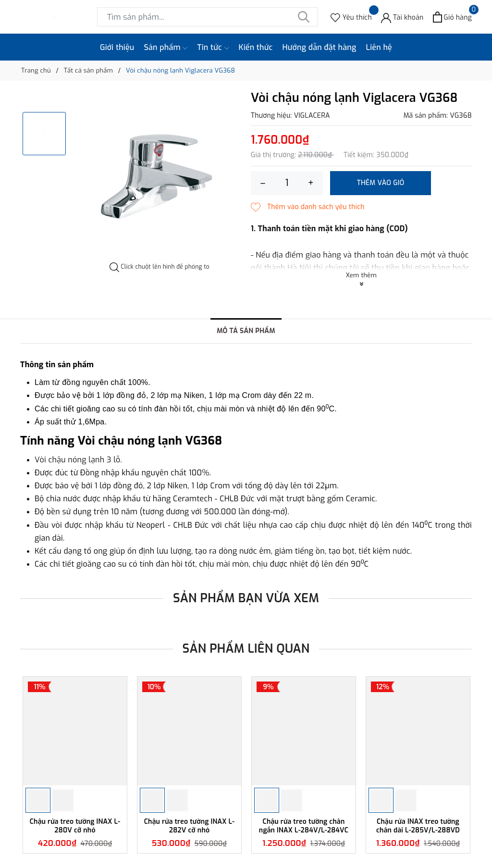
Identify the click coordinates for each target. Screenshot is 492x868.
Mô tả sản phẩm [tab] (246, 331)
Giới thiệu (117, 47)
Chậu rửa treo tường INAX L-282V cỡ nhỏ (190, 826)
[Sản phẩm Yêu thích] (351, 17)
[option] (160, 177)
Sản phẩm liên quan (246, 649)
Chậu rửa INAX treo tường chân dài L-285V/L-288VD (418, 826)
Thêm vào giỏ (381, 183)
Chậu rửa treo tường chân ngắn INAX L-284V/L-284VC (304, 826)
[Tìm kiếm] (304, 17)
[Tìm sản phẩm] (208, 17)
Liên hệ (379, 47)
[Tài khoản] (402, 17)
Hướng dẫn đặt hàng (320, 47)
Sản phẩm (166, 48)
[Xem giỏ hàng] (452, 17)
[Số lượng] (287, 183)
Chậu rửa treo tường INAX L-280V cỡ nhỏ (75, 826)
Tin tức (213, 48)
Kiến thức (256, 47)
